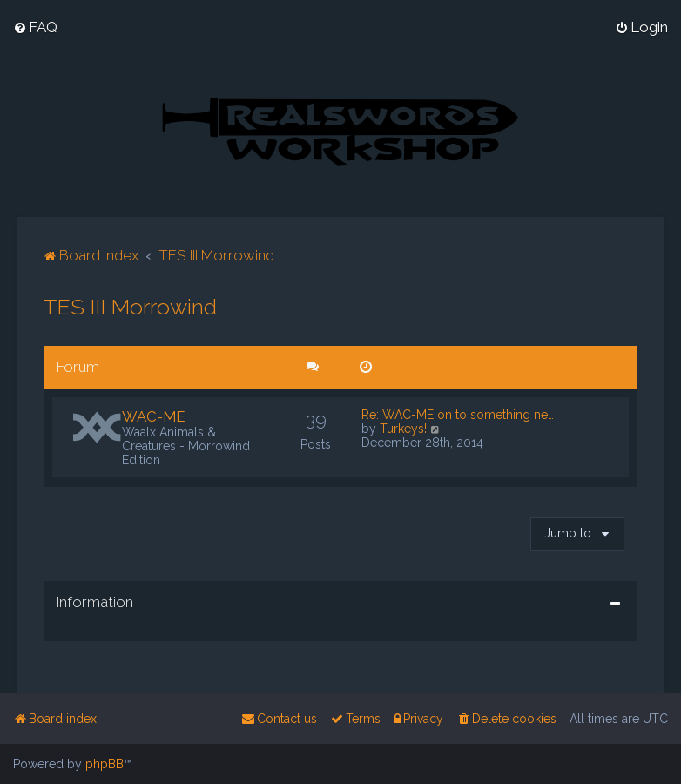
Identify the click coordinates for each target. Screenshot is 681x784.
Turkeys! (403, 428)
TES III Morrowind (130, 306)
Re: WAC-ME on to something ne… (458, 414)
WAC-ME (154, 416)
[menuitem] (35, 27)
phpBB (105, 764)
